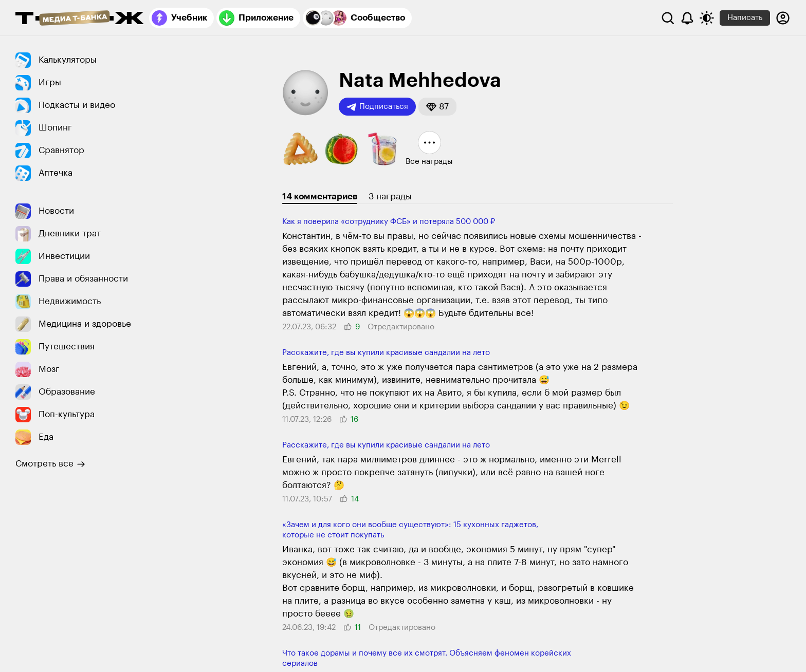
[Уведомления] (687, 18)
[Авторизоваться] (783, 18)
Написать (745, 18)
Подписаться (377, 107)
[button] (437, 107)
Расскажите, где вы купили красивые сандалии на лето (386, 353)
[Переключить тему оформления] (707, 18)
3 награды (390, 197)
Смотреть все (50, 464)
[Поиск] (668, 18)
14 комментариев (320, 197)
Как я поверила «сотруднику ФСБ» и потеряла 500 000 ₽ (389, 222)
